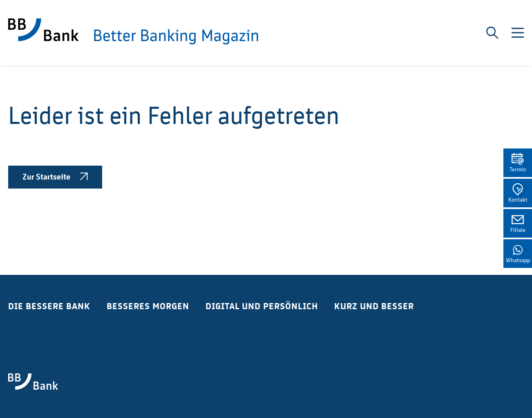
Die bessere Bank (49, 306)
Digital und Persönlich (262, 306)
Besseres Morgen (148, 306)
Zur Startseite (55, 177)
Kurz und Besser (374, 306)
